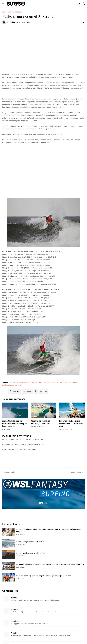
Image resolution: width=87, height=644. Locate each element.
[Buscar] (84, 4)
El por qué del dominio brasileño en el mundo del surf (71, 424)
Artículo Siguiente (77, 472)
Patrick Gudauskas (10, 385)
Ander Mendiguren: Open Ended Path (31, 553)
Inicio (4, 12)
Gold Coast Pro (44, 382)
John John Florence (71, 382)
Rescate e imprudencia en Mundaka (30, 542)
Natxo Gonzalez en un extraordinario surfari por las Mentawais (14, 424)
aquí (16, 450)
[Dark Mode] (80, 4)
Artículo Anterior (9, 472)
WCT (20, 385)
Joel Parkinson (57, 382)
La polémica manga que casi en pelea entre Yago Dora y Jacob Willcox (43, 576)
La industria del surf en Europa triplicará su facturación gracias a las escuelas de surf (50, 564)
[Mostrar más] (46, 391)
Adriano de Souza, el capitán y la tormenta (40, 422)
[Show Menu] (3, 4)
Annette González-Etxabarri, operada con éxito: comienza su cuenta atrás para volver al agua (50, 530)
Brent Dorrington (31, 382)
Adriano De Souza (15, 12)
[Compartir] (83, 22)
